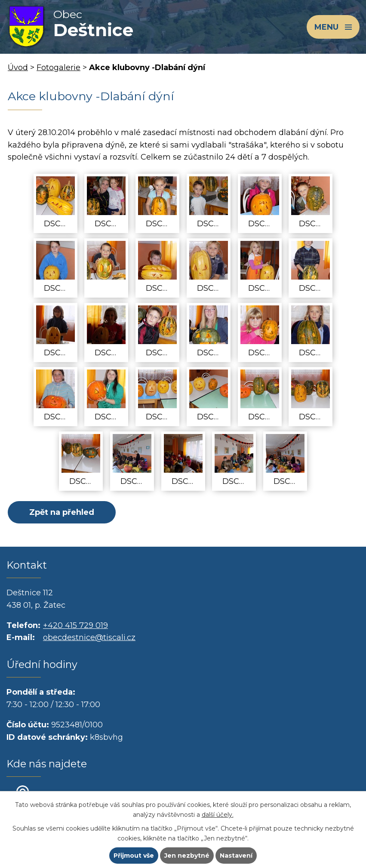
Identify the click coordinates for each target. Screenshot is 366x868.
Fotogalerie (58, 68)
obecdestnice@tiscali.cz (89, 637)
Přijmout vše (134, 856)
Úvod (18, 68)
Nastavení (236, 856)
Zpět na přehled (62, 512)
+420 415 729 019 (75, 625)
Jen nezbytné (187, 856)
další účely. (218, 815)
